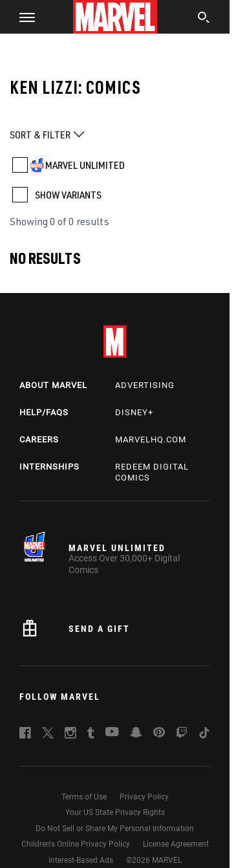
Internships (49, 467)
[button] (22, 17)
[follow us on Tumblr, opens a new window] (91, 735)
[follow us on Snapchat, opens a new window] (136, 734)
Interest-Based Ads (81, 860)
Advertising (145, 385)
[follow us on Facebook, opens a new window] (25, 735)
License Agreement (176, 844)
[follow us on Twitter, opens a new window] (48, 735)
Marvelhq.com (151, 439)
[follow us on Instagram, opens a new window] (70, 735)
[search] (204, 19)
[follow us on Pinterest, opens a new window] (159, 733)
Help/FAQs (44, 412)
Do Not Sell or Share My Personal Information (115, 829)
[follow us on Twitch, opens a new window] (182, 735)
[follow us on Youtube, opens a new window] (112, 733)
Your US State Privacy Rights (115, 812)
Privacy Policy (144, 797)
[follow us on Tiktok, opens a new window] (204, 735)
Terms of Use (84, 797)
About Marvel (53, 385)
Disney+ (134, 412)
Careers (39, 439)
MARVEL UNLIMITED (85, 165)
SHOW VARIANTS (68, 195)
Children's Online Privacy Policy (76, 844)
